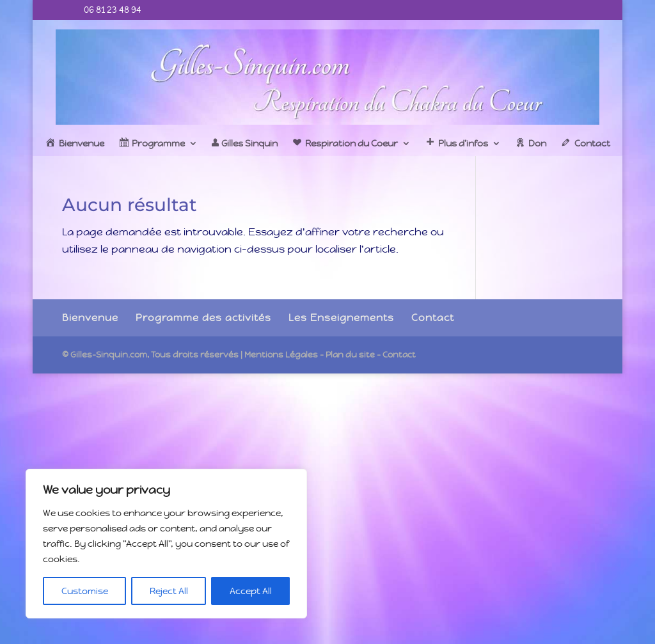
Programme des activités (203, 318)
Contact (433, 318)
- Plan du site (347, 355)
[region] (166, 544)
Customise (85, 591)
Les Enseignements (341, 318)
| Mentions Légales (279, 355)
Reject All (169, 591)
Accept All (251, 591)
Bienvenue (90, 318)
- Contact (396, 355)
